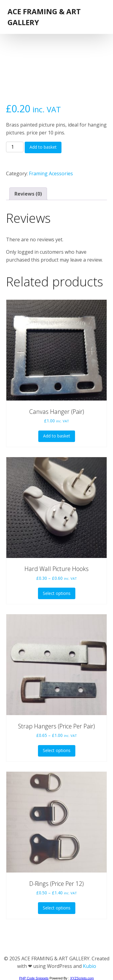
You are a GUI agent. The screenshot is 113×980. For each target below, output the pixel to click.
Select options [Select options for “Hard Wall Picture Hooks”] (57, 593)
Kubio (89, 966)
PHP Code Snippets (34, 978)
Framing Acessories (51, 173)
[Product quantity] (15, 147)
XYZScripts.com (82, 978)
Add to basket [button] (57, 436)
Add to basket (43, 147)
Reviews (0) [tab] (28, 194)
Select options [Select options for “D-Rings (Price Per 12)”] (57, 908)
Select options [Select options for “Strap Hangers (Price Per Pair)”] (57, 750)
